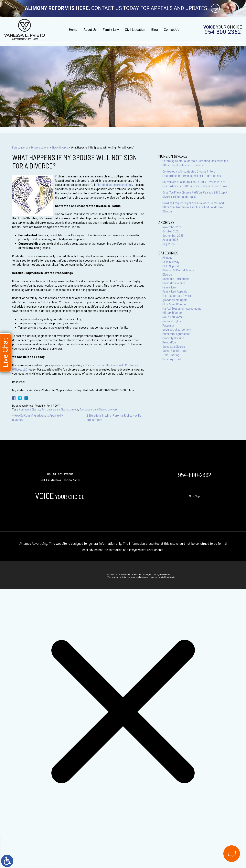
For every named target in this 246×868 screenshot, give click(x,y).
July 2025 (169, 244)
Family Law (111, 30)
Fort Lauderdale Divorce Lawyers (99, 409)
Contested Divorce (30, 409)
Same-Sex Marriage (175, 350)
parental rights (172, 321)
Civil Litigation (135, 30)
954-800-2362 (223, 32)
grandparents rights (175, 300)
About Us (90, 30)
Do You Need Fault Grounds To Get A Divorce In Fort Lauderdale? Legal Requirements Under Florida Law (195, 184)
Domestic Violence (174, 283)
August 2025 (170, 239)
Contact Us (172, 30)
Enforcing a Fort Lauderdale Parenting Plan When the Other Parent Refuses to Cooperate (195, 163)
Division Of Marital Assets (178, 270)
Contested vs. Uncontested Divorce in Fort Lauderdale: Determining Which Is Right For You (192, 173)
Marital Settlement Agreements (182, 308)
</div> (31, 851)
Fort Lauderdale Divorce (177, 295)
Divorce (64, 147)
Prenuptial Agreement (176, 334)
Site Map (195, 496)
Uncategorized (172, 359)
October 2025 (171, 231)
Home (73, 30)
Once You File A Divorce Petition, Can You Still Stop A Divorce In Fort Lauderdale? (195, 194)
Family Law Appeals (175, 291)
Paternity (168, 325)
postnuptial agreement (177, 329)
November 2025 (173, 227)
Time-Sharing (171, 355)
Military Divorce (172, 312)
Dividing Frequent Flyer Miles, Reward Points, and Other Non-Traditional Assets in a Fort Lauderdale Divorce (193, 207)
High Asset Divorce (174, 304)
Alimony (167, 257)
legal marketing (138, 577)
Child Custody (171, 262)
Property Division (173, 338)
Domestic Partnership (176, 279)
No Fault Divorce (173, 317)
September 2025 (173, 235)
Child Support (171, 266)
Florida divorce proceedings (115, 184)
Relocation (169, 342)
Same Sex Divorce (174, 346)
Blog (154, 30)
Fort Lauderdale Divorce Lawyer (31, 147)
